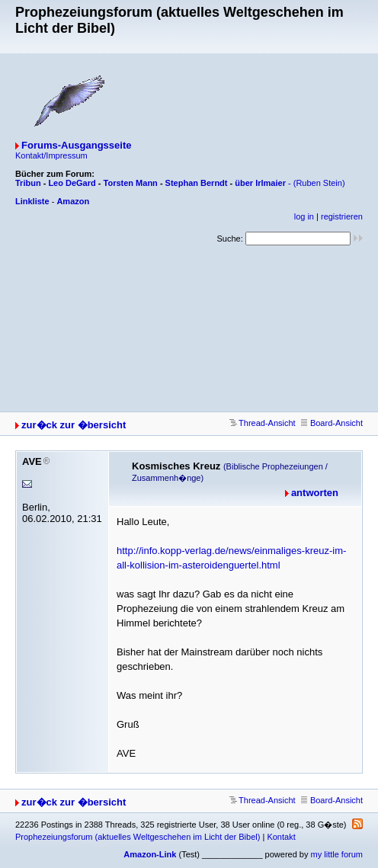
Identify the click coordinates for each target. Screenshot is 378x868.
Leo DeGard (72, 183)
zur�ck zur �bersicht (74, 425)
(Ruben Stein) (319, 183)
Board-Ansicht (332, 423)
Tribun (28, 183)
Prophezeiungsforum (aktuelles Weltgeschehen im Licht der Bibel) (138, 837)
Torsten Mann (131, 183)
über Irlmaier (260, 183)
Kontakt (281, 837)
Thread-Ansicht (263, 423)
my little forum (337, 854)
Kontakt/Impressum (51, 155)
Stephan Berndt (197, 183)
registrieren (342, 216)
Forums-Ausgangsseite (76, 145)
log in (304, 216)
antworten (315, 493)
